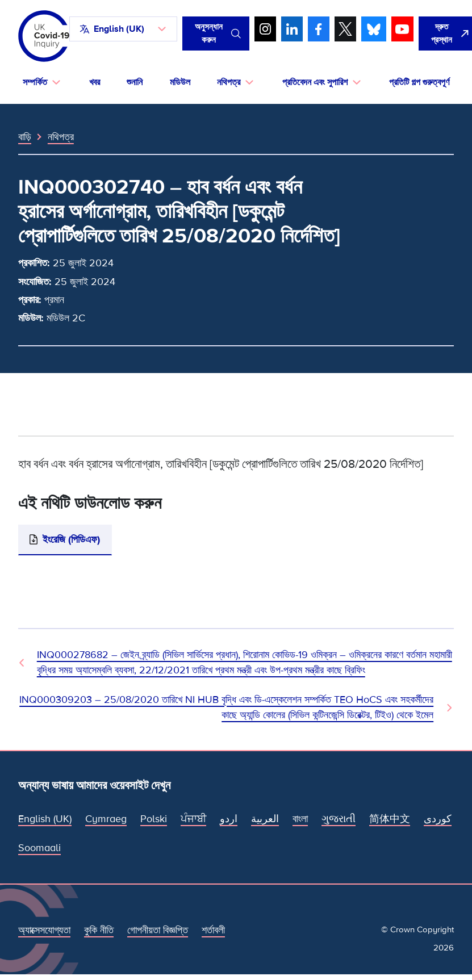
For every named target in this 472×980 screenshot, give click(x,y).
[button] (123, 29)
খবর (95, 82)
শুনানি (135, 82)
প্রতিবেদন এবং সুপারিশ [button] (315, 82)
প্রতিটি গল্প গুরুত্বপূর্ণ (419, 82)
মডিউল (180, 82)
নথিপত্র (61, 137)
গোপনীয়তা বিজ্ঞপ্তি (158, 930)
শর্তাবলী (213, 930)
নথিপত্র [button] (229, 82)
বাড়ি (25, 137)
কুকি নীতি (99, 930)
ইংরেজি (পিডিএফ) (71, 539)
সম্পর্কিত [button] (35, 82)
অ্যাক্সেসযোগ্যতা (44, 930)
